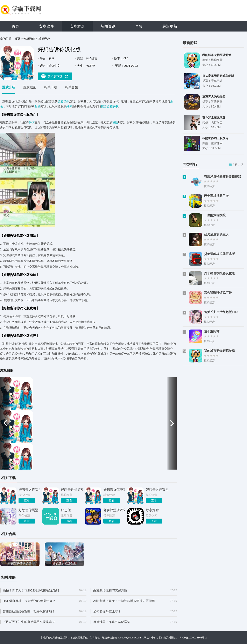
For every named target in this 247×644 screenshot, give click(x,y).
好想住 (66, 510)
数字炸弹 (152, 510)
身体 (69, 106)
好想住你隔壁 (28, 510)
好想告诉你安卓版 (29, 489)
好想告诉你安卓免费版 (157, 489)
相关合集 (72, 87)
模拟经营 (44, 39)
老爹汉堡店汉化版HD (114, 510)
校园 (115, 122)
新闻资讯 (108, 26)
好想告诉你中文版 (114, 489)
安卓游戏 (77, 26)
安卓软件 (46, 26)
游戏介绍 (9, 87)
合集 (139, 26)
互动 (37, 106)
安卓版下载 (55, 76)
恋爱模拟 (63, 101)
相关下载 (51, 87)
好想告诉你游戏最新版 (72, 489)
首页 (15, 26)
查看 (27, 500)
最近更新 (170, 26)
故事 (115, 106)
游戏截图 (30, 87)
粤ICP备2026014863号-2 (193, 638)
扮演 (32, 122)
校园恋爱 (107, 106)
